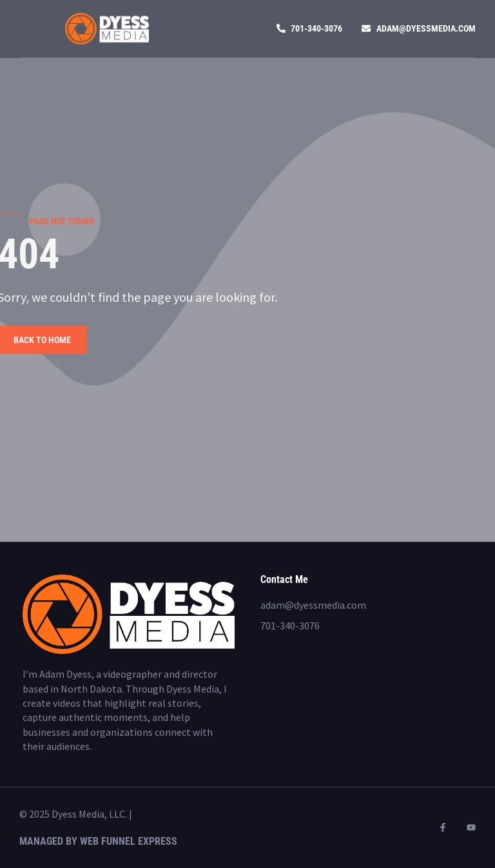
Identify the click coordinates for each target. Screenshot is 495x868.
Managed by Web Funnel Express (98, 841)
